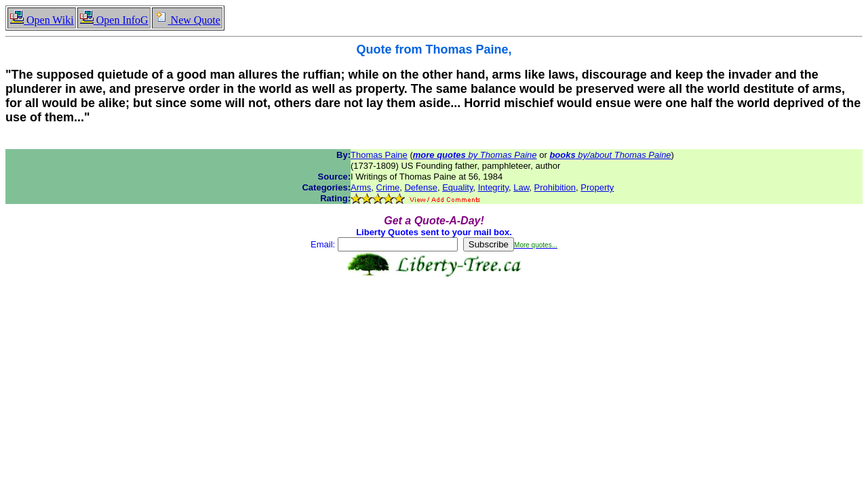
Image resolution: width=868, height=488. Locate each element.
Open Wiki (42, 20)
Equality (457, 187)
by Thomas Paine (475, 155)
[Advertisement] (434, 320)
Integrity (493, 187)
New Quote (187, 20)
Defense (420, 187)
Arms (361, 187)
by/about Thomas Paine (610, 155)
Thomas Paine (379, 155)
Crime (388, 187)
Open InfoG (114, 20)
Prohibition (555, 187)
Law (521, 187)
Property (597, 187)
